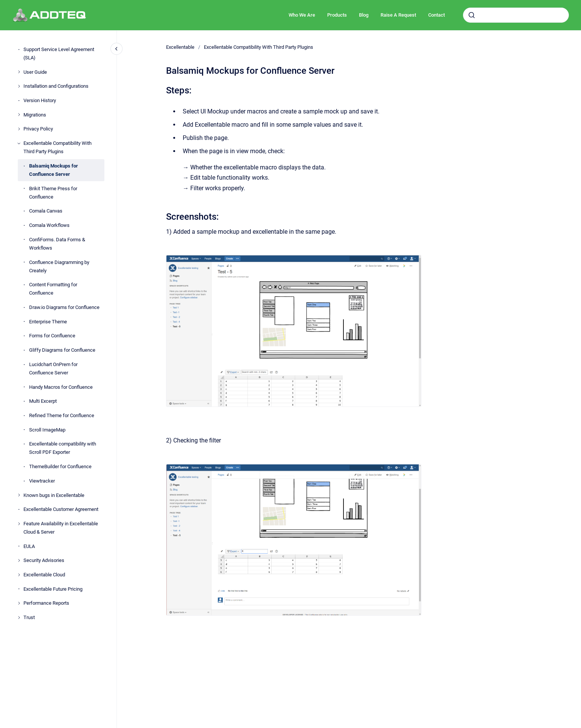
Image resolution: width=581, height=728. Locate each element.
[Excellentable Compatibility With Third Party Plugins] (19, 143)
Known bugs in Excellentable (54, 495)
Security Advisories (44, 560)
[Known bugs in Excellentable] (19, 495)
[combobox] (516, 15)
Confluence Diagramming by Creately (59, 266)
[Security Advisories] (19, 560)
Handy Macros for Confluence (61, 387)
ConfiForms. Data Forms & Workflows (57, 244)
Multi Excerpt (43, 401)
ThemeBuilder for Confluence (60, 466)
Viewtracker (42, 481)
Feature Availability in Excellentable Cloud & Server (61, 528)
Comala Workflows (49, 225)
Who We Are (302, 15)
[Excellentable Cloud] (19, 575)
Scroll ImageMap (47, 430)
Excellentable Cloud (44, 575)
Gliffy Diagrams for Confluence (62, 350)
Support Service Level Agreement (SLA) (59, 54)
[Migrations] (19, 115)
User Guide (35, 72)
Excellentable (180, 47)
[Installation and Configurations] (19, 86)
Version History (40, 100)
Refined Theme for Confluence (62, 415)
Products (337, 15)
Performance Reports (46, 603)
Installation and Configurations (56, 86)
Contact (437, 15)
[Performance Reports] (19, 603)
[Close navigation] (117, 49)
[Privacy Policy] (19, 129)
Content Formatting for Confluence (53, 289)
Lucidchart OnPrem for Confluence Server (53, 369)
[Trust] (19, 618)
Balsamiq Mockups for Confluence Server (54, 170)
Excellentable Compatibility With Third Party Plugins (57, 147)
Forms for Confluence (52, 336)
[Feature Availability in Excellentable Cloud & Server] (19, 524)
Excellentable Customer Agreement (61, 509)
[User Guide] (19, 72)
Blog (364, 15)
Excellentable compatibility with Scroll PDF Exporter (63, 448)
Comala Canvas (46, 211)
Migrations (35, 115)
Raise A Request (398, 15)
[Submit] (472, 15)
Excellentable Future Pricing (53, 589)
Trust (29, 617)
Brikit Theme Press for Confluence (53, 193)
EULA (29, 546)
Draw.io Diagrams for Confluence (64, 307)
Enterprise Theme (48, 322)
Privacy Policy (38, 129)
